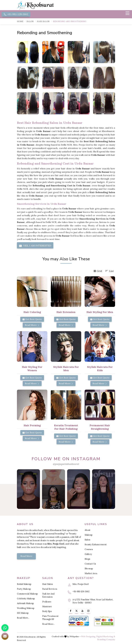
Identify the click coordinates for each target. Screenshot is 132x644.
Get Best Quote (32, 319)
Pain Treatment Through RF (50, 618)
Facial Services (50, 589)
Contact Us (90, 564)
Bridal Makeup (24, 584)
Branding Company (106, 639)
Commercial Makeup (27, 594)
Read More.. (23, 618)
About (88, 530)
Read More (32, 325)
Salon (30, 22)
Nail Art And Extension (48, 595)
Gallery (88, 554)
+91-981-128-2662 (16, 14)
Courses (89, 549)
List (109, 271)
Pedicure (47, 602)
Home (20, 22)
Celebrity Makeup (26, 599)
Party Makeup (24, 589)
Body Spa (47, 611)
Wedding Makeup (26, 608)
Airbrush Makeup (25, 603)
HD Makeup (23, 613)
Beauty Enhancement (96, 545)
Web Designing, (88, 637)
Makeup (89, 535)
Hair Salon (43, 22)
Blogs (87, 559)
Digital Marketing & (106, 637)
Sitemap (89, 569)
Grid (98, 271)
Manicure (47, 606)
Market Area (91, 573)
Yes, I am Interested (35, 246)
